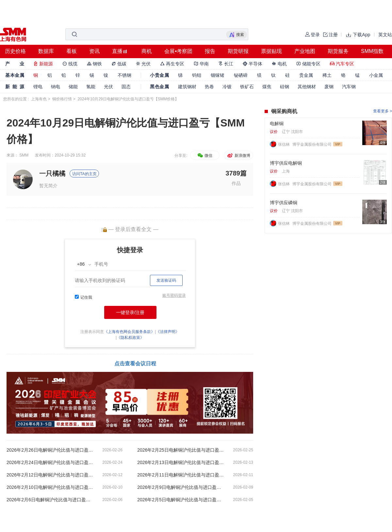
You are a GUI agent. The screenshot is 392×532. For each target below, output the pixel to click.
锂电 (38, 87)
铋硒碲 (241, 75)
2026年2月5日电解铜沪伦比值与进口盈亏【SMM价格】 (181, 500)
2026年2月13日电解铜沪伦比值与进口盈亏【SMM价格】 (181, 462)
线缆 (70, 64)
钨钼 (197, 75)
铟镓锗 (218, 75)
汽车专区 (342, 64)
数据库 (46, 51)
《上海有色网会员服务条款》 (129, 332)
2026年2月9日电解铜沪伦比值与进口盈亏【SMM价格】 (181, 487)
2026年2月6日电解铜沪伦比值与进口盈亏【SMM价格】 (51, 500)
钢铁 (94, 64)
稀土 (327, 75)
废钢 (329, 87)
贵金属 (306, 75)
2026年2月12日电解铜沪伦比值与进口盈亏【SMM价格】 (51, 475)
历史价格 (15, 51)
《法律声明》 (168, 332)
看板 (72, 51)
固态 (126, 87)
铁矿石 (247, 87)
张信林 (284, 144)
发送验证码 (166, 280)
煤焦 (267, 87)
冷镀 (227, 87)
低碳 (119, 64)
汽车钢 (349, 87)
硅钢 (285, 87)
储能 (73, 87)
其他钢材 (307, 87)
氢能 (91, 87)
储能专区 (308, 64)
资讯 (94, 51)
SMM (24, 155)
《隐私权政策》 (130, 338)
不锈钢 (124, 75)
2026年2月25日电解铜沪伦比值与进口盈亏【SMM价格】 (181, 450)
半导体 (253, 64)
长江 (226, 64)
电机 (279, 64)
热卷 (209, 87)
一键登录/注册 (130, 312)
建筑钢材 (187, 87)
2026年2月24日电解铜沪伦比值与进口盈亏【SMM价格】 (51, 462)
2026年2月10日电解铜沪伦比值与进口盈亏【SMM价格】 (51, 487)
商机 (147, 51)
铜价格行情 (62, 99)
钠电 (56, 87)
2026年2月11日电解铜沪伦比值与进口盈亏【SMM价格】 (181, 475)
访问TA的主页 (84, 174)
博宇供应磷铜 (284, 203)
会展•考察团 (178, 51)
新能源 (43, 64)
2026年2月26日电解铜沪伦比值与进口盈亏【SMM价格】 (51, 450)
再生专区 (172, 64)
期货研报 (238, 51)
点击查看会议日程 (135, 364)
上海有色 (39, 99)
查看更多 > (383, 111)
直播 (117, 51)
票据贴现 (271, 51)
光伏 (143, 64)
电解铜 (277, 124)
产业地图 (305, 51)
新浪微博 (238, 156)
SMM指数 (372, 51)
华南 (201, 64)
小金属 (376, 75)
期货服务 (338, 51)
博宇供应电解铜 (286, 163)
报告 (210, 51)
